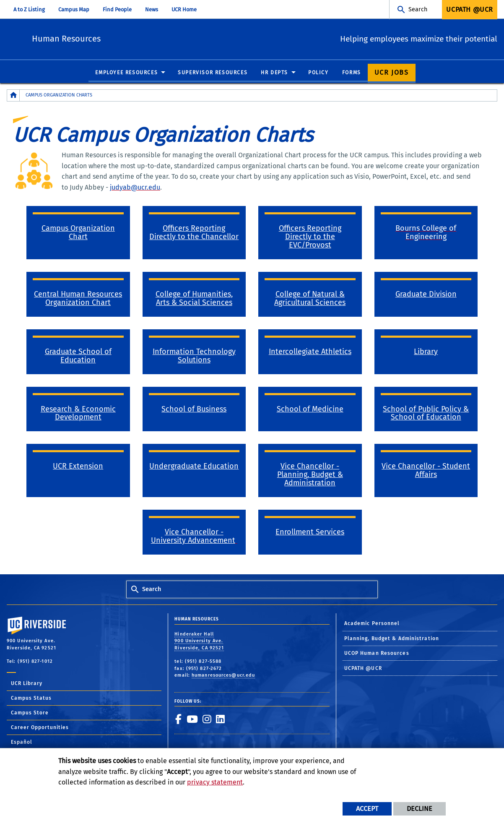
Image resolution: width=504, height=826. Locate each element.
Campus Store (30, 713)
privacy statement (215, 782)
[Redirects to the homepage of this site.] (13, 96)
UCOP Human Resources (377, 654)
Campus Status (31, 698)
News (152, 9)
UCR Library (27, 684)
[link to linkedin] (220, 719)
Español (22, 743)
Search (418, 9)
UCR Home (184, 9)
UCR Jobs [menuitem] (392, 73)
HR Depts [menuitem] (274, 73)
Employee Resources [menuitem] (126, 73)
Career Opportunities (40, 728)
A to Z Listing (29, 9)
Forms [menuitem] (352, 73)
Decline (420, 809)
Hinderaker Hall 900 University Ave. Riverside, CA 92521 (199, 641)
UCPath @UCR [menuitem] (470, 9)
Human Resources (121, 38)
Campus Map (74, 9)
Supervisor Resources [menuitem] (213, 73)
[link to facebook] (178, 719)
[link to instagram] (207, 719)
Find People (117, 9)
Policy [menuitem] (318, 73)
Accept (367, 809)
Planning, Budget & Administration (392, 639)
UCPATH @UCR (363, 669)
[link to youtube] (192, 719)
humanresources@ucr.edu (223, 676)
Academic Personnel (372, 624)
